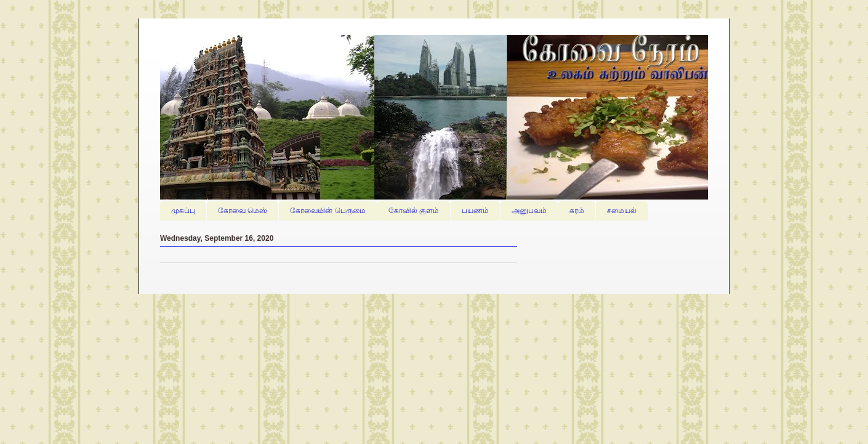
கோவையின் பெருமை (328, 211)
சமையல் (622, 211)
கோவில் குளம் (414, 211)
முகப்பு (183, 211)
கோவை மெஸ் (243, 211)
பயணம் (475, 211)
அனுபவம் (529, 211)
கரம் (577, 211)
